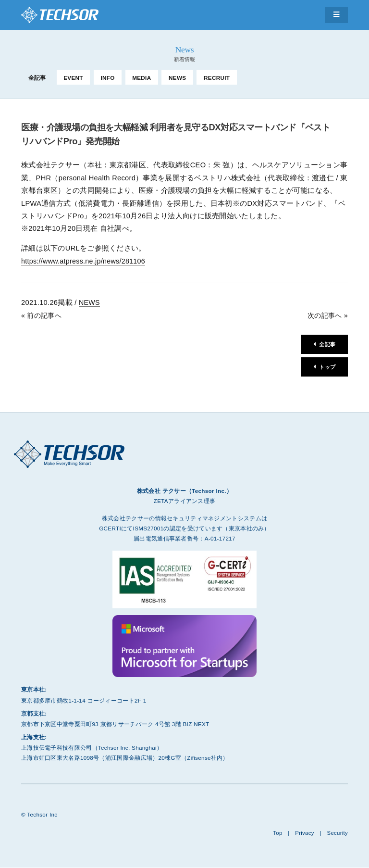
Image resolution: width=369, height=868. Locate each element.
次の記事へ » (326, 315)
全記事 (37, 78)
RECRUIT (217, 78)
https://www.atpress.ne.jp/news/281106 (85, 261)
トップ (326, 367)
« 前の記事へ (43, 315)
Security (337, 833)
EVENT (73, 78)
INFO (107, 78)
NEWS (177, 78)
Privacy (304, 833)
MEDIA (141, 78)
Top (276, 833)
